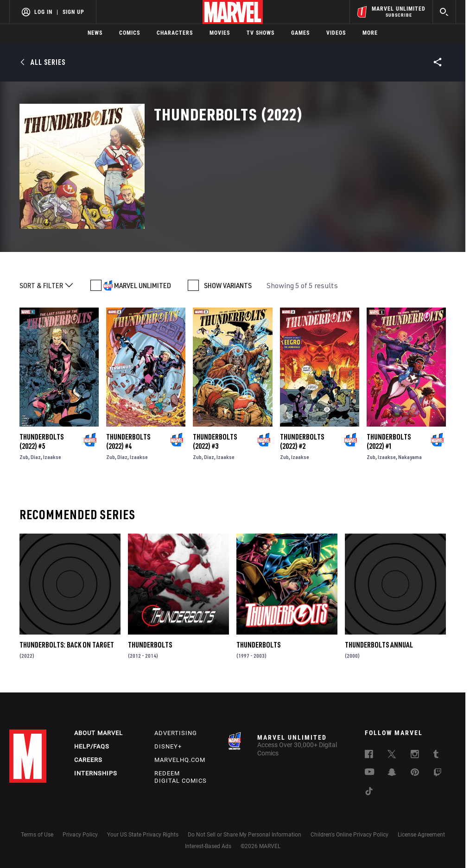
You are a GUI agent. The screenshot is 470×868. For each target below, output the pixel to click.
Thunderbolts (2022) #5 (41, 441)
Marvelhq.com (180, 760)
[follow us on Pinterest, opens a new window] (415, 773)
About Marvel (98, 733)
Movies (220, 33)
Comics (130, 33)
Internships (96, 773)
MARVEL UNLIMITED (143, 285)
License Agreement (421, 835)
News (95, 33)
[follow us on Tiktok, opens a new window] (369, 793)
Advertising (176, 733)
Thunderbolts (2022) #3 (215, 441)
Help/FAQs (92, 746)
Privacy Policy (80, 835)
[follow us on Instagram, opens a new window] (415, 755)
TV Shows (260, 33)
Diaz (36, 457)
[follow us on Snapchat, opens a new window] (392, 774)
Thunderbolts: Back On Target (67, 645)
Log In (43, 12)
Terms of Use (37, 835)
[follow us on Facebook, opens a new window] (369, 755)
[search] (444, 12)
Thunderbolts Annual (379, 645)
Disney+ (168, 746)
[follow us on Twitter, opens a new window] (392, 755)
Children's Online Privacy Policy (349, 835)
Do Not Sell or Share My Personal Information (245, 835)
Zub (24, 457)
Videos (336, 33)
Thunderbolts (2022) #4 (128, 441)
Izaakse (52, 457)
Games (300, 33)
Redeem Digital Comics (181, 777)
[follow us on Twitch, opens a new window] (438, 774)
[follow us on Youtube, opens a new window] (370, 773)
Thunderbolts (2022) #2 (302, 441)
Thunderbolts (150, 645)
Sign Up (73, 12)
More (370, 33)
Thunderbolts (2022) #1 (389, 441)
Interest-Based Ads (208, 846)
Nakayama (410, 457)
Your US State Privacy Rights (143, 835)
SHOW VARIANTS (228, 285)
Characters (175, 33)
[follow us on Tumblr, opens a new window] (436, 755)
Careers (88, 760)
